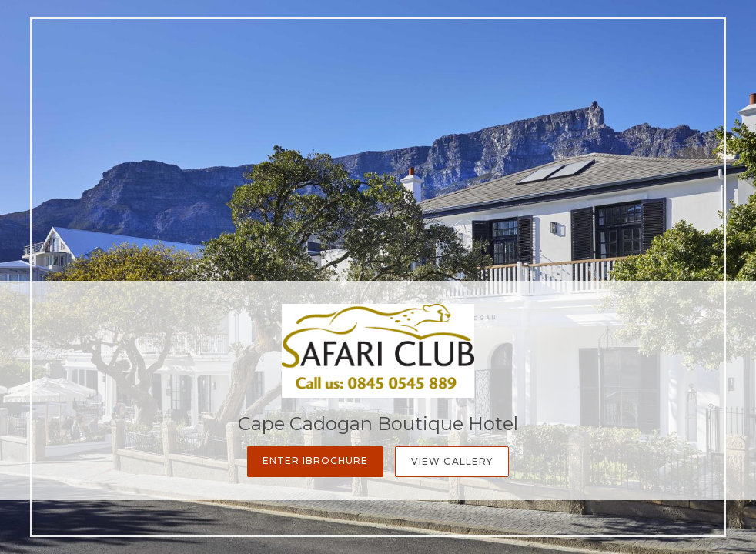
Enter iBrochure (315, 461)
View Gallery (452, 461)
